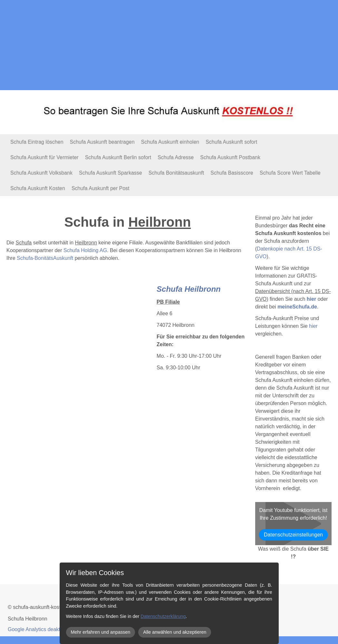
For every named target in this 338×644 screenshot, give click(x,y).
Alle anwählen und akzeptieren (175, 632)
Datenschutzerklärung (163, 616)
